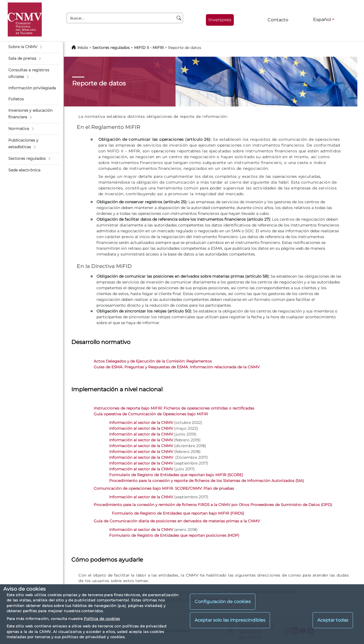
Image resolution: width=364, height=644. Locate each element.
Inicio (83, 48)
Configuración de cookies (223, 602)
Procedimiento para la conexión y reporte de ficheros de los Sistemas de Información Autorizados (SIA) (206, 481)
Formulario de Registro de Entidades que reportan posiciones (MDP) (174, 535)
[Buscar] (179, 18)
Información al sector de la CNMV (141, 423)
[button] (33, 47)
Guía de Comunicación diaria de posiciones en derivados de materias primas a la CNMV (177, 521)
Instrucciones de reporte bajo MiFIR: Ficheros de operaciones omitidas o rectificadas (174, 408)
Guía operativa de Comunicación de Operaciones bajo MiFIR (151, 414)
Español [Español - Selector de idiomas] (322, 19)
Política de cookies (102, 619)
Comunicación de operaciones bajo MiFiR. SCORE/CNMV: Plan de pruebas (164, 488)
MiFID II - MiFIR (149, 48)
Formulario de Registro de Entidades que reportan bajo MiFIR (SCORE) (176, 475)
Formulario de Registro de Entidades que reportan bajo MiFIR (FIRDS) (178, 513)
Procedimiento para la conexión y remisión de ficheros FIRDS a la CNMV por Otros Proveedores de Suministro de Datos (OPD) (213, 505)
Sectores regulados (111, 48)
